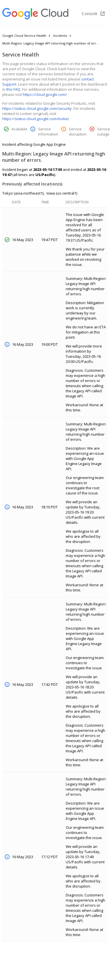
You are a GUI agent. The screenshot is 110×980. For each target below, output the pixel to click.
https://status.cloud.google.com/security (37, 108)
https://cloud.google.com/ (45, 94)
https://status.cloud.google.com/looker (36, 119)
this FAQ (13, 89)
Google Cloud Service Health (24, 36)
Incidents (60, 36)
